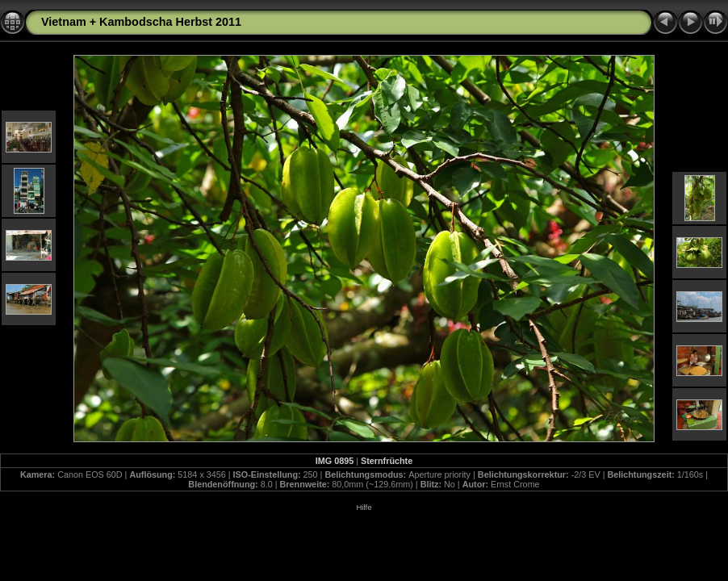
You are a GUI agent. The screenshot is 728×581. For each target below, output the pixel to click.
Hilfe (364, 507)
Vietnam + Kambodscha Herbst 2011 (141, 22)
